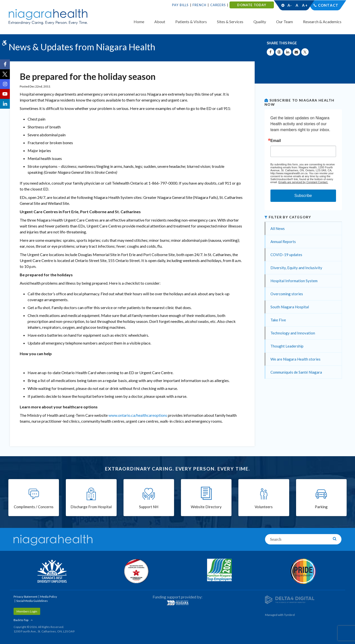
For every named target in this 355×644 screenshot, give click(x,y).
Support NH (149, 507)
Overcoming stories (287, 294)
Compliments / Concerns (34, 507)
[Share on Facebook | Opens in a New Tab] (270, 52)
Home (139, 22)
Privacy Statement (26, 597)
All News (278, 228)
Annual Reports (283, 242)
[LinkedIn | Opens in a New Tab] (5, 104)
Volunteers (264, 507)
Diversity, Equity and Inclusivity (296, 268)
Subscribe (303, 196)
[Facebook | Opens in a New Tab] (5, 64)
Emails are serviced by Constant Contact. (303, 182)
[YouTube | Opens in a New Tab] (5, 94)
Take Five (278, 320)
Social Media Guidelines (32, 601)
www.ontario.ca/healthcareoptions (138, 415)
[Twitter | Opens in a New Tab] (5, 74)
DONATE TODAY (252, 5)
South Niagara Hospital (290, 307)
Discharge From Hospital (91, 507)
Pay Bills (180, 5)
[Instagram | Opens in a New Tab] (5, 84)
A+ (304, 5)
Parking (321, 507)
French (199, 5)
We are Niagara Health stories (295, 359)
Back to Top (21, 620)
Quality (260, 22)
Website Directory (206, 507)
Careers (218, 5)
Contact (328, 5)
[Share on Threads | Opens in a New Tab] (279, 52)
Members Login (27, 611)
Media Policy (49, 597)
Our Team (284, 22)
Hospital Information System (294, 281)
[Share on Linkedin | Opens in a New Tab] (288, 52)
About (160, 22)
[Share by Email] (296, 52)
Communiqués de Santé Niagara (296, 372)
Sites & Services (230, 22)
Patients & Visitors (191, 22)
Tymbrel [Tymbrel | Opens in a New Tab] (289, 615)
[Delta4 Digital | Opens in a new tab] (290, 599)
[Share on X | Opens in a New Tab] (305, 52)
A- (290, 5)
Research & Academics (322, 22)
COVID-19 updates (286, 255)
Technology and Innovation (293, 333)
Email (276, 141)
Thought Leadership (287, 346)
